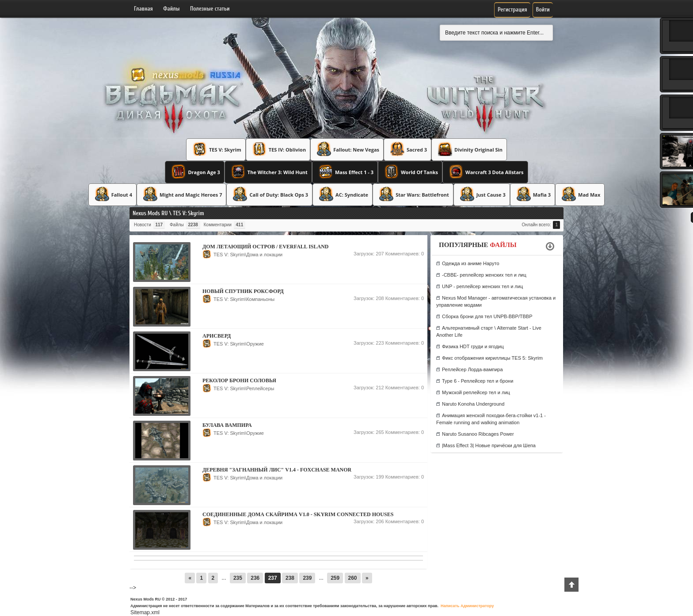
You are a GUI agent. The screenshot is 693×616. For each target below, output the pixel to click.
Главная (143, 9)
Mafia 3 (533, 194)
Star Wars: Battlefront (413, 194)
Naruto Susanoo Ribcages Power (478, 434)
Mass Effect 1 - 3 (345, 171)
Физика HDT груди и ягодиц (473, 346)
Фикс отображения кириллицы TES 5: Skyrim (492, 358)
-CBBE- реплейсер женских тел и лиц (484, 275)
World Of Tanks (410, 171)
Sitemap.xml (145, 612)
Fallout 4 (112, 194)
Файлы (171, 9)
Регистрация (512, 10)
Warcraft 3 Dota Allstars (485, 171)
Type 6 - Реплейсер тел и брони (478, 381)
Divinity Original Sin (469, 149)
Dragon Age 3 (194, 171)
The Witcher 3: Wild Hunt (268, 171)
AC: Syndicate (343, 194)
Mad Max (580, 194)
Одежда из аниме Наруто (471, 263)
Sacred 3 (407, 149)
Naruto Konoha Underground (473, 404)
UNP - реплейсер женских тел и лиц (482, 286)
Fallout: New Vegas (347, 149)
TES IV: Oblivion (278, 149)
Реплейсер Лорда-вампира (472, 369)
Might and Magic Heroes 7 (181, 194)
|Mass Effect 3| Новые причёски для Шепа (489, 445)
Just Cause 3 (482, 194)
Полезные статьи (210, 9)
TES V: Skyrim (216, 149)
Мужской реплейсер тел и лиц (476, 392)
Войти (543, 10)
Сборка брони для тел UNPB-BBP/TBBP (487, 316)
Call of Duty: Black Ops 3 (269, 194)
